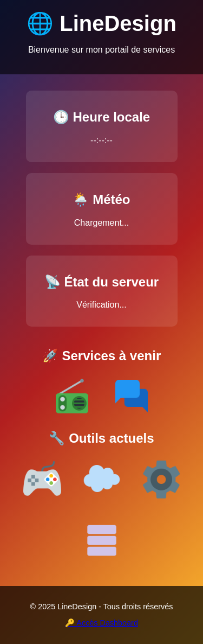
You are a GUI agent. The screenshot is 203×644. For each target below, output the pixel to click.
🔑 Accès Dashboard (101, 623)
